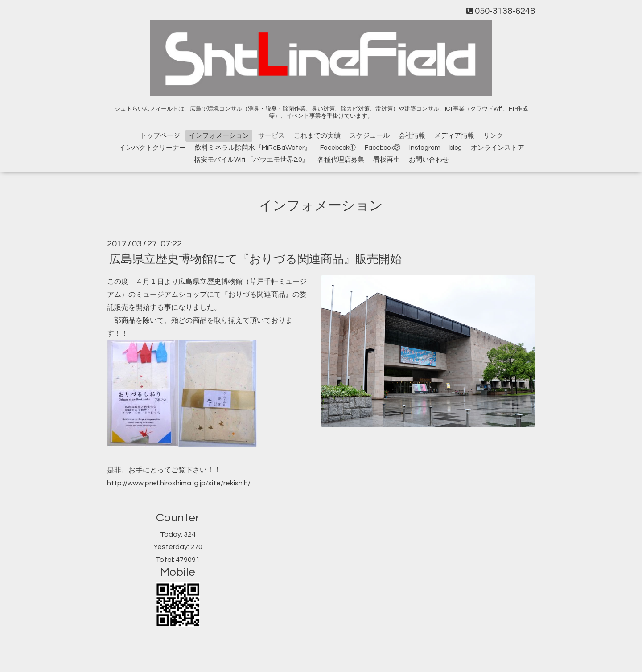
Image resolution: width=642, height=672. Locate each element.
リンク (493, 136)
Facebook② (383, 148)
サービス (272, 136)
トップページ (160, 136)
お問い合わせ (429, 160)
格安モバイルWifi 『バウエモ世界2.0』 (251, 160)
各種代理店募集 (341, 160)
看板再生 (387, 160)
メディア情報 (454, 136)
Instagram (425, 148)
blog (456, 148)
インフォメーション (219, 136)
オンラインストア (498, 148)
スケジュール (370, 136)
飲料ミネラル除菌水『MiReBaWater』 (253, 148)
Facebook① (338, 148)
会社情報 (412, 136)
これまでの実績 (317, 136)
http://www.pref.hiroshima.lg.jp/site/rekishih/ (179, 483)
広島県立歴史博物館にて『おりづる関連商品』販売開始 (255, 259)
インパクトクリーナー (152, 148)
